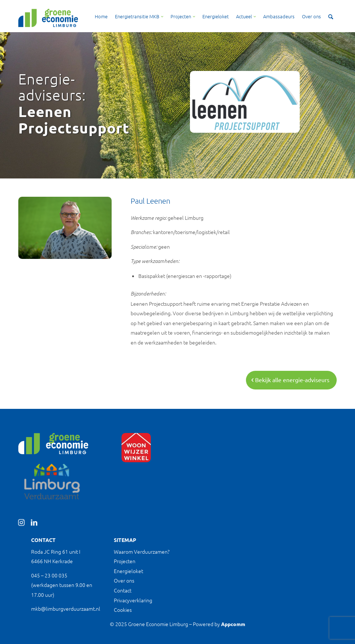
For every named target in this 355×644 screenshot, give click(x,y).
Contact (123, 590)
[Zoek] (331, 16)
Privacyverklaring (133, 600)
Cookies (123, 610)
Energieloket (128, 571)
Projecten (125, 561)
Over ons (124, 580)
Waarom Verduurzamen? (142, 551)
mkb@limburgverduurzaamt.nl (66, 609)
